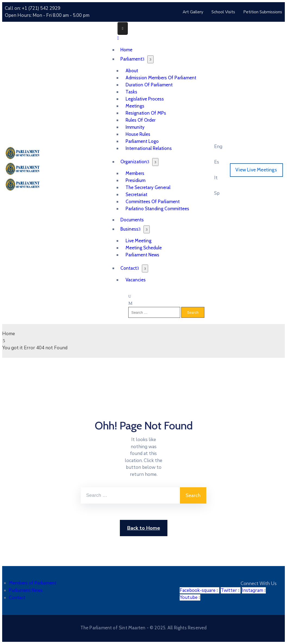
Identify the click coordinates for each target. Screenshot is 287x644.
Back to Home (144, 528)
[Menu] (150, 59)
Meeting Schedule (144, 248)
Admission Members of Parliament (161, 78)
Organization (135, 162)
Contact (130, 268)
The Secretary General (148, 187)
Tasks (131, 92)
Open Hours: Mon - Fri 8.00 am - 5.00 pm (47, 15)
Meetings (135, 106)
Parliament (132, 59)
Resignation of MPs (146, 113)
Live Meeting (138, 241)
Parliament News (142, 255)
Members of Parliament (33, 583)
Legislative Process (145, 99)
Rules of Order (141, 120)
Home (9, 334)
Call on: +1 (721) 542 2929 (33, 8)
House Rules (138, 134)
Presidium (135, 180)
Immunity (135, 127)
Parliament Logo (142, 141)
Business (131, 229)
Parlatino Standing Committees (157, 209)
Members (135, 173)
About (132, 71)
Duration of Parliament (149, 85)
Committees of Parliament (153, 202)
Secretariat (136, 194)
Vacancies (136, 280)
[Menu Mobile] (123, 28)
